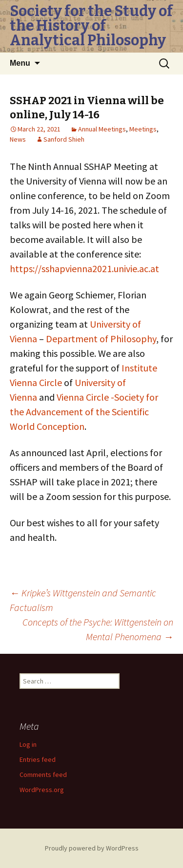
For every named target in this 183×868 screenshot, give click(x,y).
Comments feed (43, 775)
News (18, 139)
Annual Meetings (102, 129)
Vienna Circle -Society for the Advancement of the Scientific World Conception (84, 412)
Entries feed (38, 759)
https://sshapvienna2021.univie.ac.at (84, 268)
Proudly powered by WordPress (92, 848)
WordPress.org (42, 790)
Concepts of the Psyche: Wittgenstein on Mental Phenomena (98, 629)
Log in (28, 744)
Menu (20, 63)
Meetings (143, 129)
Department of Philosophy (101, 339)
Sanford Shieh (64, 139)
